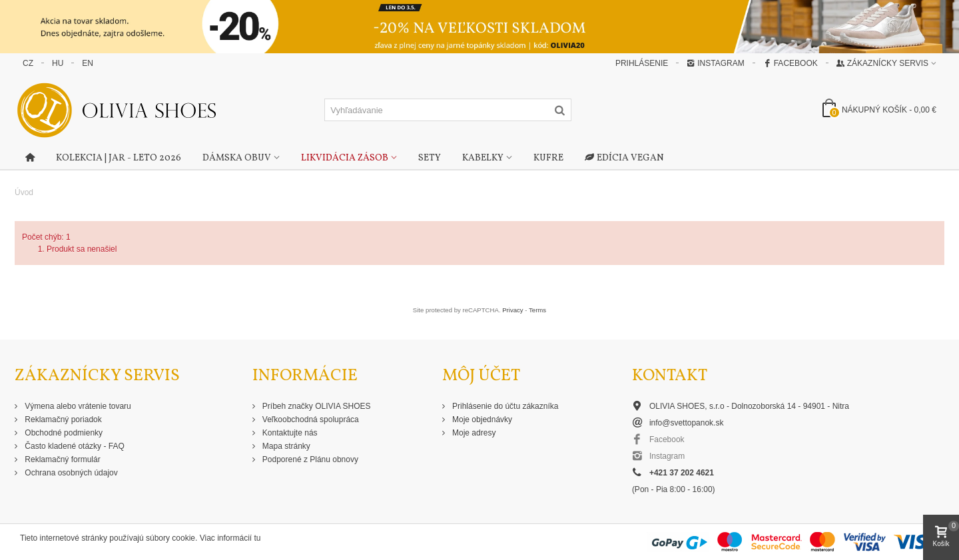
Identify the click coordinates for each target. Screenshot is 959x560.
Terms (537, 310)
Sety (430, 158)
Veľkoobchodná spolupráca (310, 420)
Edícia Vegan (624, 158)
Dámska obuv (237, 158)
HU (58, 63)
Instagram (715, 63)
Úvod (24, 192)
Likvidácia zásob (345, 158)
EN (88, 63)
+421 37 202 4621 (682, 473)
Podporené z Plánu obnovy (309, 459)
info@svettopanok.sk (687, 423)
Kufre (548, 158)
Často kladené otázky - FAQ (74, 446)
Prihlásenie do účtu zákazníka (504, 406)
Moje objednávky (481, 420)
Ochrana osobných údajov (70, 473)
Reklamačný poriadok (62, 420)
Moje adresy (473, 433)
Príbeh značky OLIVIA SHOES (316, 406)
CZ (28, 63)
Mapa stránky (285, 446)
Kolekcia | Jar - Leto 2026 (119, 158)
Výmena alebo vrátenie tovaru (77, 406)
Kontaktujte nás (289, 433)
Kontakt (670, 376)
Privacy (512, 310)
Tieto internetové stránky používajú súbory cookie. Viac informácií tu (141, 538)
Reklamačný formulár (62, 459)
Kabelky (483, 158)
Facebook (791, 63)
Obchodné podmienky (63, 433)
